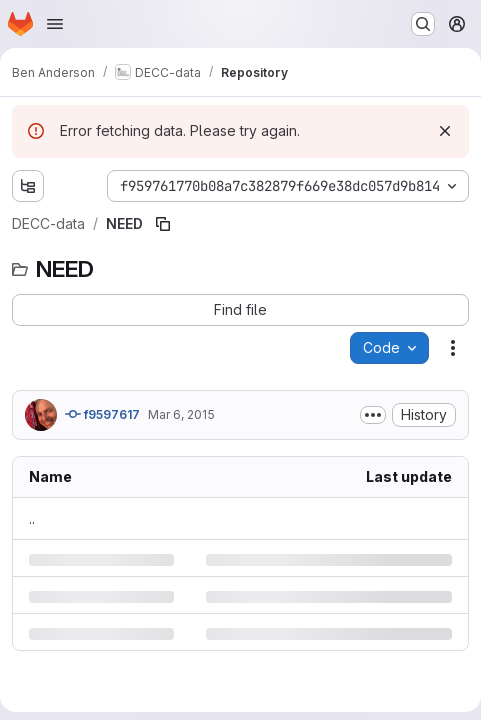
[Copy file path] (163, 224)
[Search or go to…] (423, 24)
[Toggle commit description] (373, 415)
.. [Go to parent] (32, 518)
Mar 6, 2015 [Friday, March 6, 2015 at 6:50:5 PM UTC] (181, 414)
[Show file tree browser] (28, 186)
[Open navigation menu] (55, 24)
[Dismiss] (445, 131)
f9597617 (102, 414)
